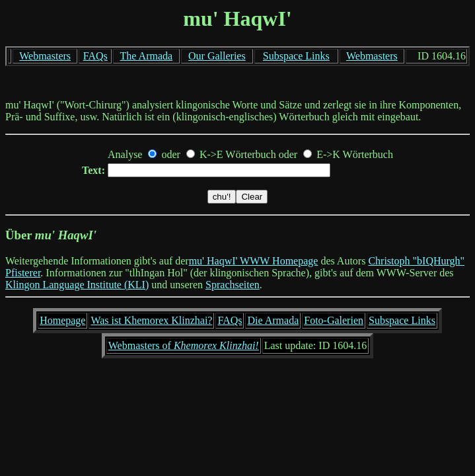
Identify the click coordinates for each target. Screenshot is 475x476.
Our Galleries (217, 56)
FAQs (95, 56)
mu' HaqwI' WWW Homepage (254, 261)
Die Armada (273, 320)
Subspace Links (296, 56)
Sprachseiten (233, 285)
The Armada (147, 56)
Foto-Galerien (334, 320)
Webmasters (45, 56)
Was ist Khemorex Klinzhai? (151, 320)
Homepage (62, 320)
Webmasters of (184, 345)
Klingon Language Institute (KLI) (77, 285)
